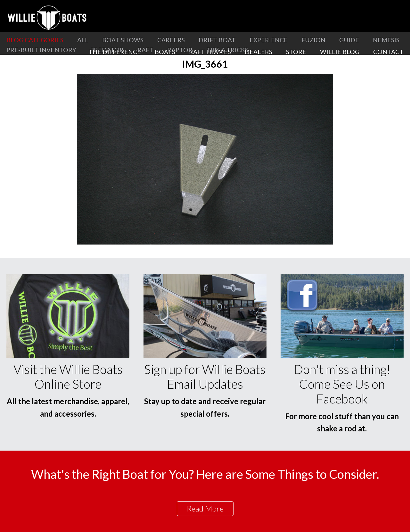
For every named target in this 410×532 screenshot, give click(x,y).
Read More (205, 508)
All (83, 40)
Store (296, 52)
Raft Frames (210, 52)
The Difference (115, 52)
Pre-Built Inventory (41, 50)
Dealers (258, 52)
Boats (165, 52)
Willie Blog (340, 52)
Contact (388, 52)
